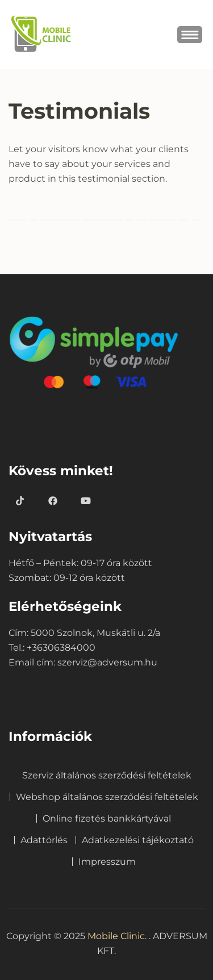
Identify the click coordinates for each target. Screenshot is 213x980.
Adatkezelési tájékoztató (138, 840)
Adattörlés (44, 840)
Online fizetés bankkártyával (107, 818)
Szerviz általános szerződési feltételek (107, 775)
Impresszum (107, 862)
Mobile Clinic (116, 936)
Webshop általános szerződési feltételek (107, 797)
